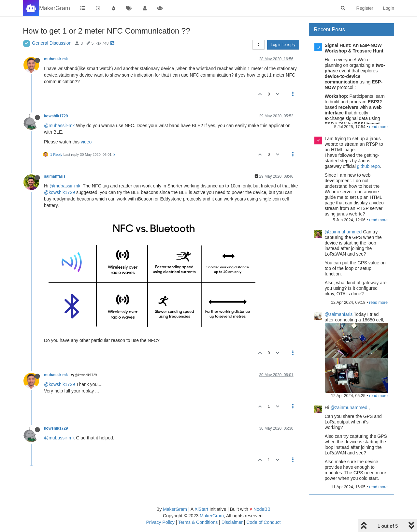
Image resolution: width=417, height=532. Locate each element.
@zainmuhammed (343, 232)
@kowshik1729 (59, 192)
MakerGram (175, 509)
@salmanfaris (339, 314)
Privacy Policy (160, 522)
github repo (368, 166)
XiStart (201, 509)
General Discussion (52, 43)
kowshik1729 (56, 116)
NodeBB (262, 509)
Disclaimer (232, 522)
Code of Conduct (263, 522)
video (86, 142)
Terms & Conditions (198, 522)
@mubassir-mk (59, 126)
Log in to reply (283, 45)
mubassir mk (56, 59)
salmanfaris (55, 176)
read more (378, 127)
